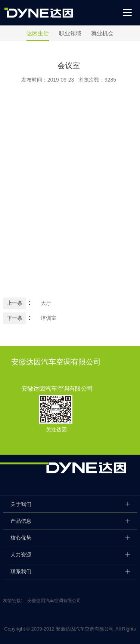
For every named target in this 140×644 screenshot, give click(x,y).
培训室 (49, 318)
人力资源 (21, 555)
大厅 (46, 303)
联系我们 (21, 571)
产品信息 (21, 521)
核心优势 (21, 538)
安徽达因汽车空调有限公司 (54, 601)
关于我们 (21, 504)
